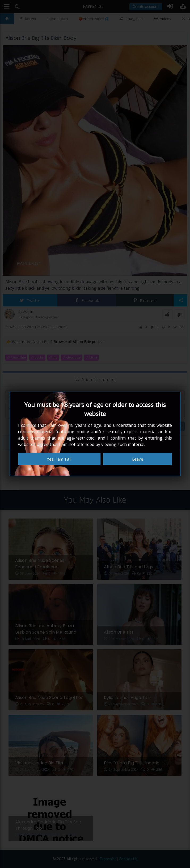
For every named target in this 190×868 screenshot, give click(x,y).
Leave (138, 459)
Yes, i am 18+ (59, 459)
